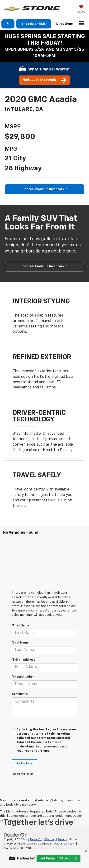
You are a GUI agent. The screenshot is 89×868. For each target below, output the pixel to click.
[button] (8, 24)
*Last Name (20, 643)
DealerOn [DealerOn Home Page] (36, 839)
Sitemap (50, 839)
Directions (65, 24)
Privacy (62, 839)
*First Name (20, 626)
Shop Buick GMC (34, 24)
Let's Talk (25, 763)
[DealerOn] (16, 835)
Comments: (20, 694)
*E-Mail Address (23, 660)
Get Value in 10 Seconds (59, 859)
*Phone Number (23, 677)
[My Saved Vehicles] (81, 9)
